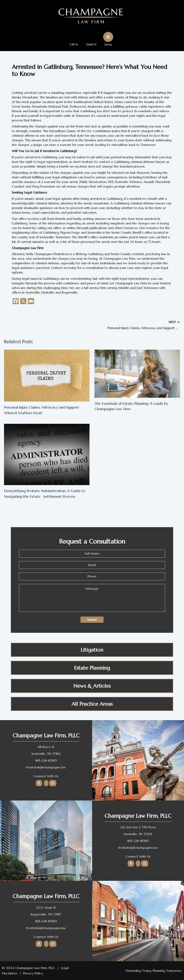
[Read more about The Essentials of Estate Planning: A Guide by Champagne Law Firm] (137, 375)
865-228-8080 (46, 760)
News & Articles (92, 687)
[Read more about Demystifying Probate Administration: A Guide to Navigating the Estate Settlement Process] (47, 456)
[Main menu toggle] (109, 39)
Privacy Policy (33, 973)
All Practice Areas (92, 705)
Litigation (92, 651)
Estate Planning (92, 669)
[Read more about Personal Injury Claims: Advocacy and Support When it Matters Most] (47, 377)
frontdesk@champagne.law (46, 767)
